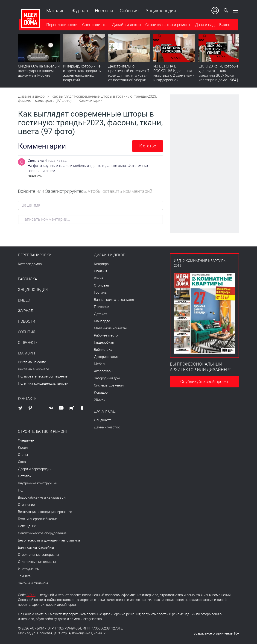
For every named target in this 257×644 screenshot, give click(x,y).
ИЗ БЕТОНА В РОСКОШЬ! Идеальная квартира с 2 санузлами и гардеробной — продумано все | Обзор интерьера (174, 78)
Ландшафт (102, 420)
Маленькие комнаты (110, 328)
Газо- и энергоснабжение (38, 519)
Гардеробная (104, 342)
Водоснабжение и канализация (43, 498)
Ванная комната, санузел (114, 300)
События (128, 11)
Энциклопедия (160, 11)
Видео (224, 25)
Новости (103, 11)
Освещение (27, 526)
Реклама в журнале (34, 369)
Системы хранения (109, 385)
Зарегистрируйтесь (66, 191)
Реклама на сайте (32, 362)
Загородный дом (107, 378)
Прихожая (102, 307)
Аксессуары (104, 371)
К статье (148, 146)
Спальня (101, 271)
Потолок (25, 476)
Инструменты (29, 569)
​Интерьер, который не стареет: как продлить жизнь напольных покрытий (82, 74)
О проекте (28, 343)
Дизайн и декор (126, 25)
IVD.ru (31, 595)
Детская (101, 314)
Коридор (101, 392)
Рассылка (28, 279)
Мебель (100, 364)
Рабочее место (106, 335)
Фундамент (27, 440)
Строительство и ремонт (167, 25)
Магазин (55, 11)
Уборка (100, 400)
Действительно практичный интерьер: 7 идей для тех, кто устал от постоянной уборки (129, 74)
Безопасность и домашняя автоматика (49, 540)
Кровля (24, 448)
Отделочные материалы (37, 562)
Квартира (101, 264)
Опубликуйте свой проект (204, 382)
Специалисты (94, 25)
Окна (22, 462)
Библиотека (103, 350)
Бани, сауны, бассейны (36, 547)
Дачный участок (107, 427)
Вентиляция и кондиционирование (45, 512)
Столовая (101, 285)
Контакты (28, 399)
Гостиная (101, 293)
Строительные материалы (38, 555)
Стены (23, 455)
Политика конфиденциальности (43, 383)
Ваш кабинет (216, 11)
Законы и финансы (33, 583)
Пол (21, 490)
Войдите (27, 191)
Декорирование (106, 357)
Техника (24, 576)
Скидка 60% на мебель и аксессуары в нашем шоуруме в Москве (39, 71)
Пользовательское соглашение (43, 376)
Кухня (99, 278)
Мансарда (102, 321)
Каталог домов (30, 264)
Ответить (35, 176)
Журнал (79, 11)
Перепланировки (61, 25)
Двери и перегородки (35, 469)
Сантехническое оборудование (42, 533)
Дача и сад (204, 25)
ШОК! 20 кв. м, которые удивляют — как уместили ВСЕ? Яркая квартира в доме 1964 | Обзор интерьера (218, 76)
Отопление (26, 505)
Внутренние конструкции (38, 483)
